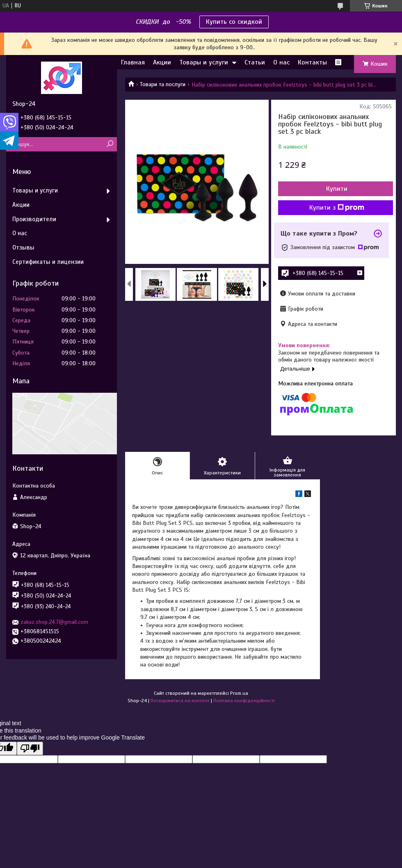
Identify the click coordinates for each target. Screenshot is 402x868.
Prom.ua (239, 693)
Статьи (255, 62)
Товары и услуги (204, 62)
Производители (34, 219)
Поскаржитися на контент (180, 701)
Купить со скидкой (234, 22)
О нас (281, 62)
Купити (337, 189)
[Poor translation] (30, 748)
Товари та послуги (163, 84)
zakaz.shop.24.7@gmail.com (54, 622)
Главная (133, 62)
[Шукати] (110, 144)
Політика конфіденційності (244, 701)
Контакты (312, 62)
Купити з (337, 208)
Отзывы (23, 247)
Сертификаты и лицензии (48, 262)
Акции (162, 62)
